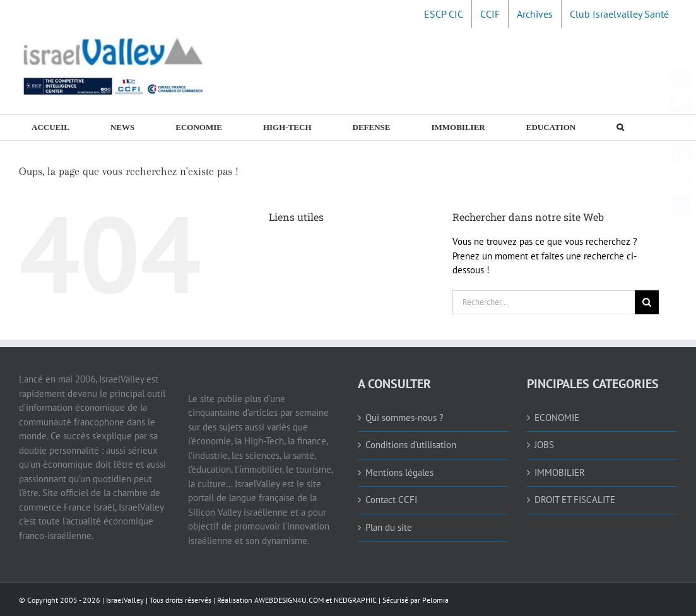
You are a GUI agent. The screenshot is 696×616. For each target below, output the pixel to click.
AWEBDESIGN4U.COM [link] (289, 600)
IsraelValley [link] (125, 600)
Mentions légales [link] (399, 472)
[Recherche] (647, 302)
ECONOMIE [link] (557, 418)
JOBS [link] (544, 445)
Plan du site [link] (389, 527)
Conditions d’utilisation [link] (411, 445)
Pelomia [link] (435, 600)
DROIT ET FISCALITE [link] (575, 500)
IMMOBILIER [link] (560, 472)
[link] (444, 14)
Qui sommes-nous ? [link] (404, 418)
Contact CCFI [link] (391, 500)
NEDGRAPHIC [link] (354, 600)
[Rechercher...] (544, 302)
